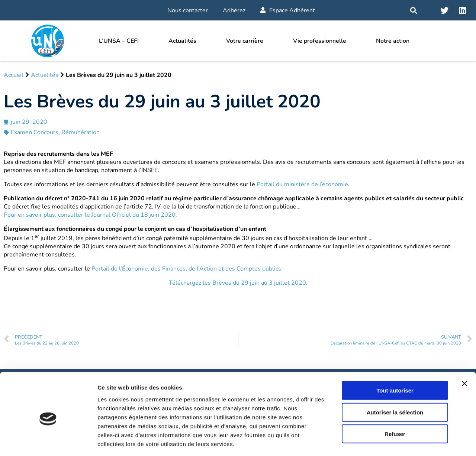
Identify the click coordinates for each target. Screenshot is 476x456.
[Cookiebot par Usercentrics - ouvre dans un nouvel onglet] (48, 442)
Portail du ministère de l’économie (302, 184)
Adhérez (234, 10)
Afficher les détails (410, 441)
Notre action (393, 41)
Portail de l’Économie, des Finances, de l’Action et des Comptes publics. (187, 269)
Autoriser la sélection (395, 380)
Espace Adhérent (288, 10)
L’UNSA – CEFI (119, 41)
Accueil (14, 75)
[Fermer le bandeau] (464, 351)
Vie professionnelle (320, 41)
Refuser (395, 402)
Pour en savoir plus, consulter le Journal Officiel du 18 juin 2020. (90, 215)
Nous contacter (188, 10)
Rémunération (81, 132)
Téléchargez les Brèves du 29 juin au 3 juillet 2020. (238, 283)
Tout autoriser (395, 358)
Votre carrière (245, 41)
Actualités (182, 41)
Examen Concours (35, 132)
